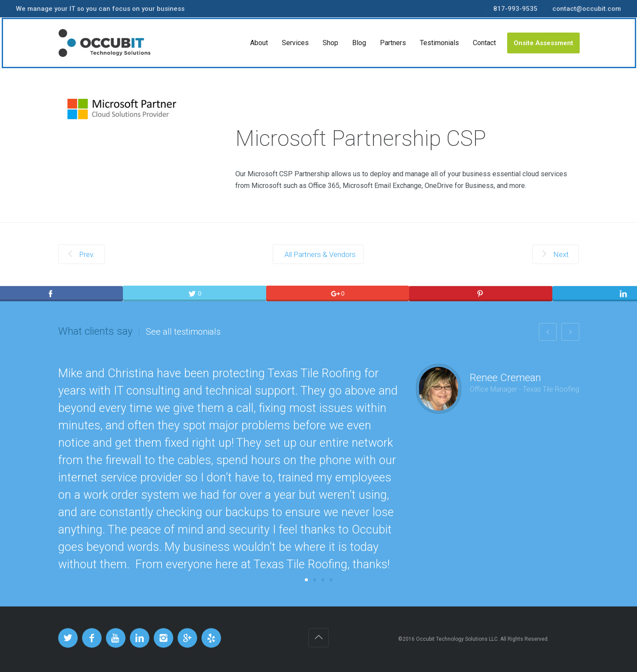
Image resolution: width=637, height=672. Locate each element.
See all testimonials (183, 332)
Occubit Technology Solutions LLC (457, 639)
